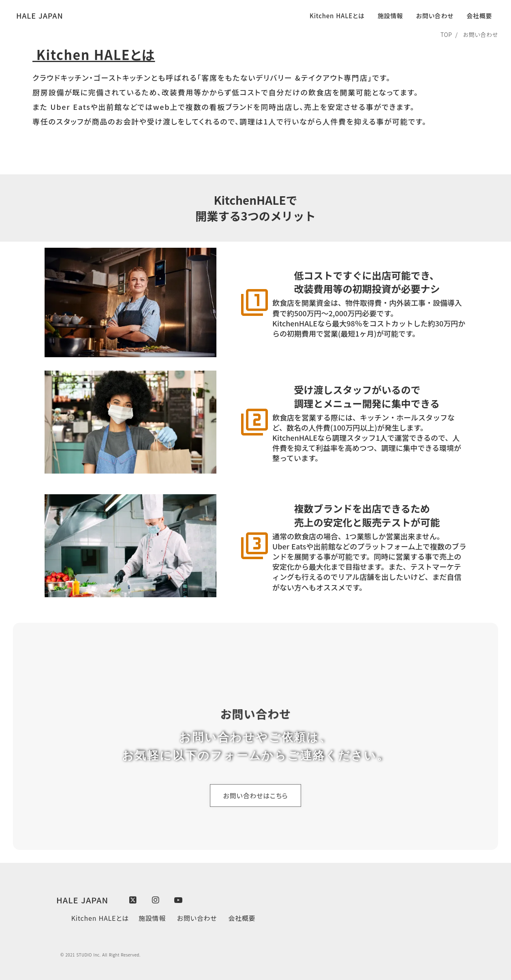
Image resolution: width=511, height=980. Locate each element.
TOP (446, 34)
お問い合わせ (480, 34)
